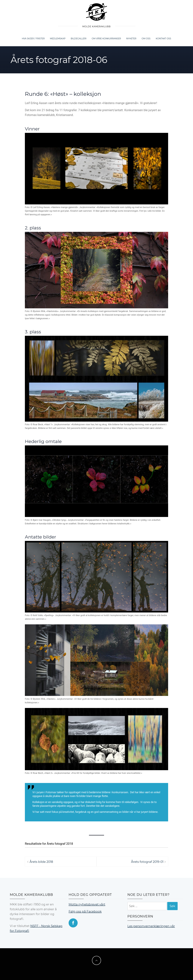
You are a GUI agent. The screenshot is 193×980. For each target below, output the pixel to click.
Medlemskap (58, 39)
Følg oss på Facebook (85, 911)
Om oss (146, 39)
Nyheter (131, 39)
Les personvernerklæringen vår (151, 926)
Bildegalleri (79, 39)
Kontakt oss (163, 39)
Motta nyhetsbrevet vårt (87, 904)
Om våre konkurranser (106, 39)
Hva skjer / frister (33, 39)
